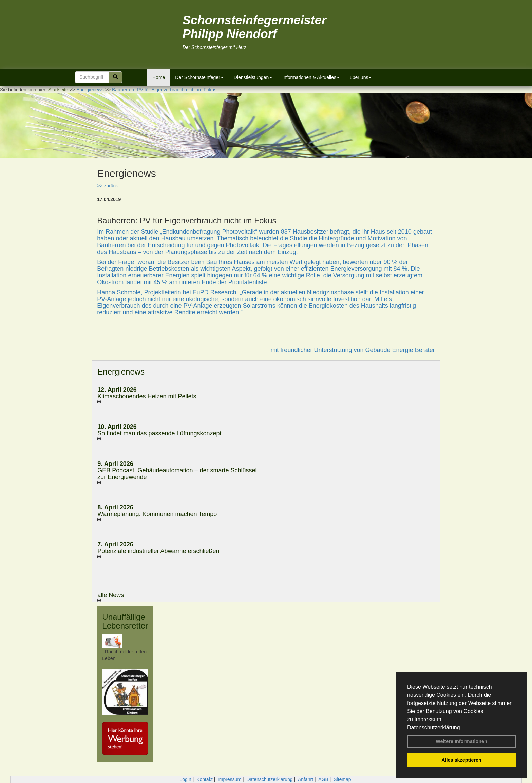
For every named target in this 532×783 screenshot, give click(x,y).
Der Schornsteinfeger (199, 77)
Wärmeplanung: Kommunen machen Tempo (157, 514)
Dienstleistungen (253, 77)
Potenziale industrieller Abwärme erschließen (158, 551)
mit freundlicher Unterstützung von (318, 350)
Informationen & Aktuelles (311, 77)
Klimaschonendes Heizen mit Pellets (147, 396)
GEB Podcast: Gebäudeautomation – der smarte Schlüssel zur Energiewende (177, 474)
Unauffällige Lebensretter (125, 621)
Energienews (121, 372)
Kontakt (204, 779)
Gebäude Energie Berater (400, 350)
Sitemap (342, 779)
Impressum (428, 719)
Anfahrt (306, 779)
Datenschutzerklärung (434, 727)
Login (185, 779)
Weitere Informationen (461, 741)
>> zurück (107, 186)
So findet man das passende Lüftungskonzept (159, 433)
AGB (323, 779)
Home (159, 77)
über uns (361, 77)
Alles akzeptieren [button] (461, 760)
